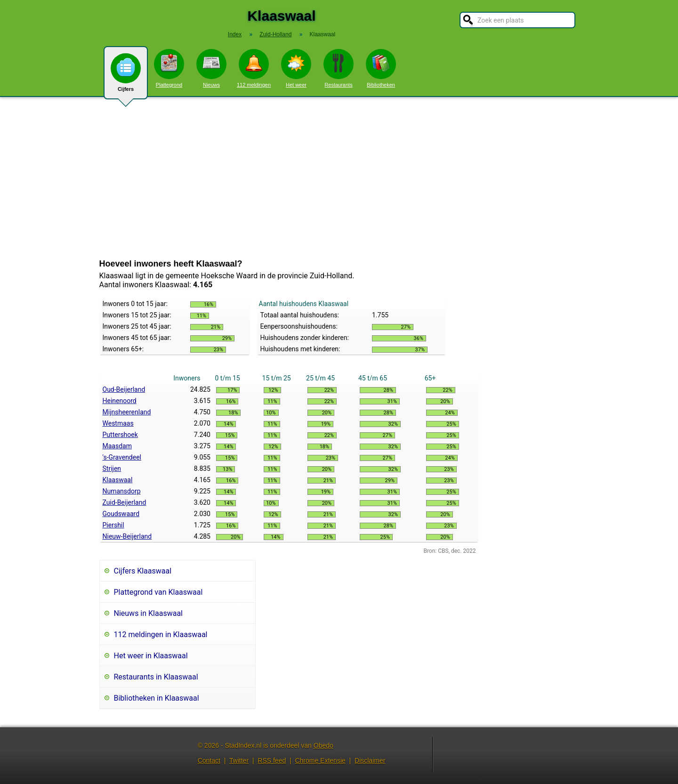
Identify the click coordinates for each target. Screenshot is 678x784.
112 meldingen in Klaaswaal (161, 634)
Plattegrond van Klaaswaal (158, 592)
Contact (209, 760)
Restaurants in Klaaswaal (156, 677)
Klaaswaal (118, 480)
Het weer (296, 68)
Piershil (113, 525)
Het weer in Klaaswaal (151, 656)
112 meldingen (254, 68)
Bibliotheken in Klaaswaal (157, 698)
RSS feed (272, 760)
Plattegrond (169, 68)
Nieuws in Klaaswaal (148, 613)
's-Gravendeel (122, 457)
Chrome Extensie (320, 760)
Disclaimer (370, 760)
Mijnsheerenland (127, 412)
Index (235, 34)
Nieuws (211, 68)
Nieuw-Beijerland (127, 536)
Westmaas (118, 423)
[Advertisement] (339, 178)
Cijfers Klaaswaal (143, 571)
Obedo (323, 745)
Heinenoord (120, 401)
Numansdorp (122, 491)
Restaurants (339, 68)
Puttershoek (120, 435)
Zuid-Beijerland (125, 502)
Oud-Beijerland (124, 389)
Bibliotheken (381, 68)
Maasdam (117, 446)
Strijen (112, 469)
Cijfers (126, 76)
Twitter (239, 760)
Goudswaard (121, 514)
